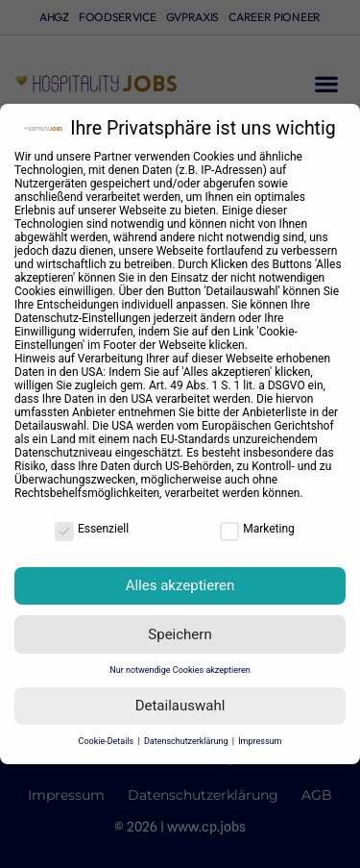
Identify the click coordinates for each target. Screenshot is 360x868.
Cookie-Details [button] (108, 741)
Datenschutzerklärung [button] (187, 741)
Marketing (257, 529)
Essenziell (92, 529)
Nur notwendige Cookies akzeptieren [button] (180, 670)
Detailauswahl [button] (180, 706)
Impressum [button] (260, 741)
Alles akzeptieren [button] (180, 585)
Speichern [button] (180, 634)
